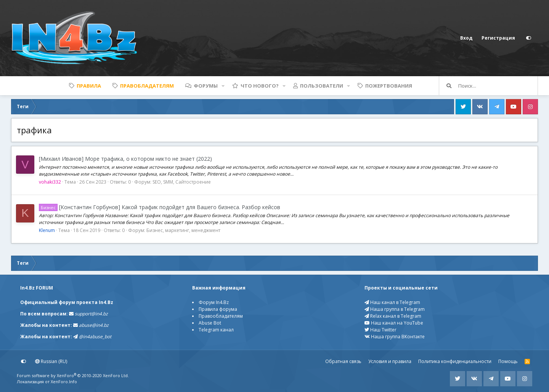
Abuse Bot (210, 323)
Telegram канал (216, 330)
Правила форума (218, 309)
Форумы (206, 86)
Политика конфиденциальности (455, 361)
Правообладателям (221, 316)
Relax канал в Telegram (393, 316)
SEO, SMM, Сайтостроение (182, 182)
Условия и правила (390, 361)
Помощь (508, 361)
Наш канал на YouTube (394, 323)
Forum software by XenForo (73, 375)
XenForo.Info (64, 382)
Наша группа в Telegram (395, 309)
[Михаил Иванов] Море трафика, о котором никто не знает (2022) (125, 159)
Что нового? (260, 86)
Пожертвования (389, 86)
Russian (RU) (51, 361)
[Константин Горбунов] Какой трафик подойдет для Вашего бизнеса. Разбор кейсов (160, 207)
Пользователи (322, 86)
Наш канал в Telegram (392, 302)
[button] (223, 86)
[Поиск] (498, 86)
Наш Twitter (380, 330)
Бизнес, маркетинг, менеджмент (183, 230)
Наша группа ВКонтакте (395, 337)
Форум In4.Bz (214, 302)
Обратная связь (343, 361)
